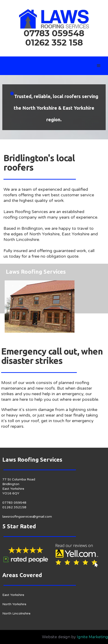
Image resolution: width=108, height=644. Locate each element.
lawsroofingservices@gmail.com (27, 517)
